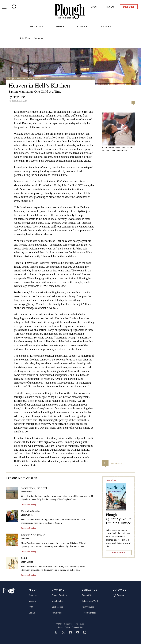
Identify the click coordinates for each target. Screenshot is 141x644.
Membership (57, 601)
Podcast (83, 26)
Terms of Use (77, 627)
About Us (33, 595)
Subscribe (129, 7)
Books (60, 26)
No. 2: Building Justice (31, 79)
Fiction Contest (89, 613)
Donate (32, 613)
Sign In (96, 7)
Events (106, 26)
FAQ (31, 607)
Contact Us (87, 595)
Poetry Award (88, 607)
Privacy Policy (64, 627)
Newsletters (57, 613)
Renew (110, 7)
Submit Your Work (90, 601)
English (119, 595)
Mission (32, 601)
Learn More (118, 553)
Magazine (36, 26)
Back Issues (57, 607)
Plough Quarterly (15, 79)
